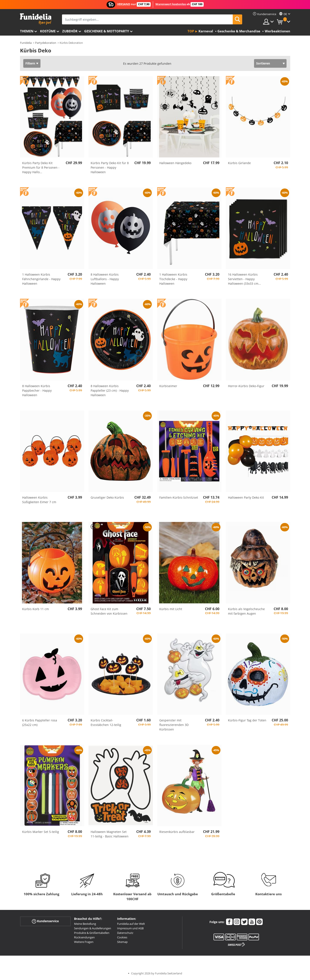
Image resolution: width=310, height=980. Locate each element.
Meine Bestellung (85, 924)
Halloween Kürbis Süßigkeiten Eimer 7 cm (39, 500)
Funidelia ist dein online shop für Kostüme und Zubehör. (36, 19)
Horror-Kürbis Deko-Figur (246, 386)
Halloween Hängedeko (175, 163)
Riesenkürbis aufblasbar (177, 832)
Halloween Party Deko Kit (246, 497)
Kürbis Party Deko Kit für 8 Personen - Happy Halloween (110, 167)
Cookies (122, 937)
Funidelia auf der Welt (131, 924)
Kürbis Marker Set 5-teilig (41, 832)
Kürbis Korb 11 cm (36, 609)
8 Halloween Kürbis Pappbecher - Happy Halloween (37, 390)
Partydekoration (46, 43)
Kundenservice (45, 921)
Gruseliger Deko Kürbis (107, 497)
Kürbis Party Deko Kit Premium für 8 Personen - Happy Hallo (41, 167)
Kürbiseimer (168, 386)
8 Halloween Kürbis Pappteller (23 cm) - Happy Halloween (110, 390)
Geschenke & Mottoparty (107, 31)
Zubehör (70, 31)
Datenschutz (125, 933)
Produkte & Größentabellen (92, 933)
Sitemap (122, 942)
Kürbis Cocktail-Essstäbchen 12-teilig (106, 722)
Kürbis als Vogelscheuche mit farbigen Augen (246, 611)
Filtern (30, 63)
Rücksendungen (84, 937)
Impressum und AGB (130, 928)
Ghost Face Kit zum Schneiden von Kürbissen (109, 611)
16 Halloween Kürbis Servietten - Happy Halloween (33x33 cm (244, 279)
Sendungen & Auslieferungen (93, 928)
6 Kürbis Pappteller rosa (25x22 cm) (40, 722)
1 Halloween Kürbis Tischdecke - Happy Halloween (173, 279)
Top (191, 31)
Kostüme (48, 31)
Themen (27, 31)
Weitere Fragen (84, 942)
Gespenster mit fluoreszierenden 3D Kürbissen (174, 725)
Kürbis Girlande (239, 163)
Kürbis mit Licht (171, 609)
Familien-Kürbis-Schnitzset (179, 497)
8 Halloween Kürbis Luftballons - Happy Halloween (105, 279)
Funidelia (26, 43)
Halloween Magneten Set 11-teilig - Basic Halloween (110, 834)
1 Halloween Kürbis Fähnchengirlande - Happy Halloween (41, 279)
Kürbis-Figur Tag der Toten (247, 720)
